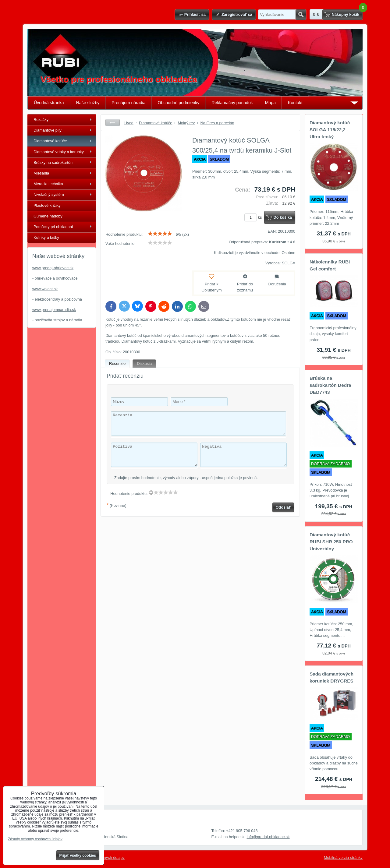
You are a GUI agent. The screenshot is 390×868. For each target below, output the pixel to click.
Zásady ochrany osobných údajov (35, 839)
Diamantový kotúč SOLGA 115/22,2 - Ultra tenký (330, 130)
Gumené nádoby (48, 216)
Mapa (270, 103)
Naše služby (88, 103)
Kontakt (295, 103)
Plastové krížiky (47, 205)
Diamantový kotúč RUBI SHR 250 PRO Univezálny (331, 542)
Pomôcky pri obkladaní (53, 227)
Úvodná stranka (49, 103)
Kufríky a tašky (46, 237)
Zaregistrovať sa (237, 14)
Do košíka (283, 217)
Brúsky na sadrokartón (53, 162)
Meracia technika (48, 184)
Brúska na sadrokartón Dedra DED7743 (330, 385)
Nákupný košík (346, 14)
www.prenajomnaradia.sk (54, 310)
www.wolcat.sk (45, 289)
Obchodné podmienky (178, 103)
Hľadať (301, 15)
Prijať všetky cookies (78, 856)
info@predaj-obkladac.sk (268, 837)
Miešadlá (41, 173)
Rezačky (41, 120)
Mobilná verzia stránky (343, 857)
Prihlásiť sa (195, 14)
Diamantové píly (48, 130)
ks (254, 217)
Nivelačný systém (49, 194)
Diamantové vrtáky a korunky (59, 152)
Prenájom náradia (128, 103)
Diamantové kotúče (50, 141)
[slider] (160, 234)
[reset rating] (151, 492)
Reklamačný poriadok (232, 103)
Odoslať (283, 507)
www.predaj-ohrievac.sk (53, 268)
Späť (113, 123)
